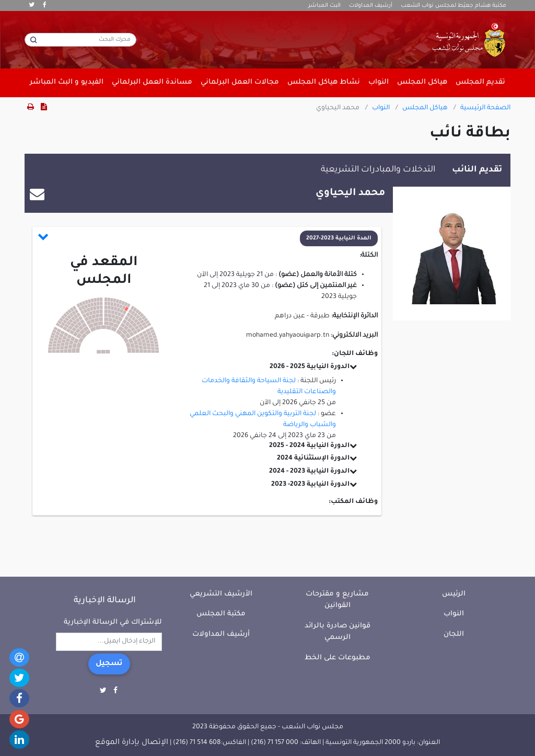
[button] (208, 238)
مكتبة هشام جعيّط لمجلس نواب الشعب (453, 6)
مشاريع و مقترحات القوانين (337, 600)
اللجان (454, 634)
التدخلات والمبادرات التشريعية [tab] (378, 170)
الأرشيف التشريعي (221, 594)
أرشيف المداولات (371, 6)
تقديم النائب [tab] (477, 170)
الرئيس (454, 594)
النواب (381, 108)
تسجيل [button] (109, 664)
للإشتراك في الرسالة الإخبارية (113, 622)
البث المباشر (324, 6)
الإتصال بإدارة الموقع (132, 743)
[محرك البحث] (80, 40)
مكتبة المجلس (221, 614)
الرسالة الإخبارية (105, 601)
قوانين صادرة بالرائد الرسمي (338, 632)
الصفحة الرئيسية (485, 108)
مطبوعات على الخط (338, 658)
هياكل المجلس (425, 108)
